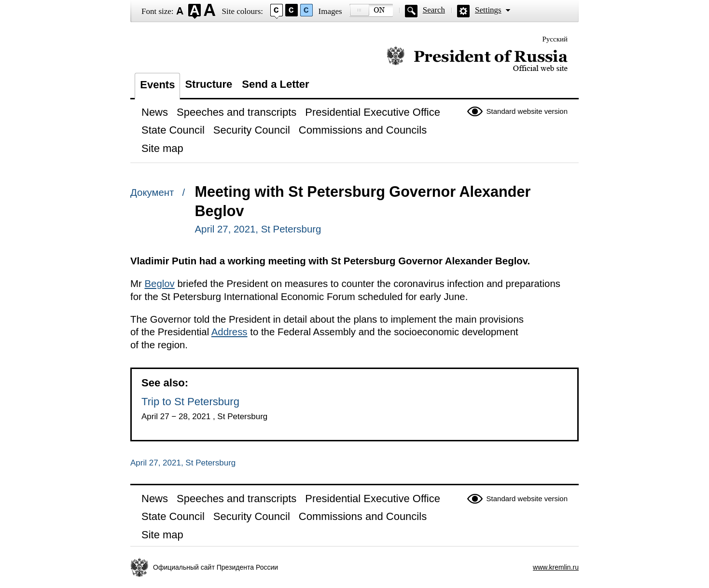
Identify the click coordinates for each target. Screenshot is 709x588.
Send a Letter (275, 84)
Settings (488, 10)
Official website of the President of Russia (477, 59)
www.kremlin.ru (556, 567)
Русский (555, 39)
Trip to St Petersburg (190, 402)
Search (434, 10)
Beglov (159, 284)
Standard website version (527, 111)
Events (157, 85)
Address (229, 332)
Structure (209, 84)
